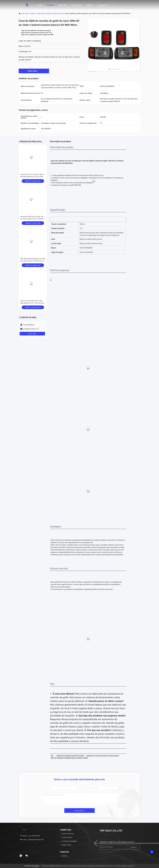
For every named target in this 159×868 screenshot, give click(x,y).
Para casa (25, 13)
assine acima (134, 847)
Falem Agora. (34, 71)
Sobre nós (63, 5)
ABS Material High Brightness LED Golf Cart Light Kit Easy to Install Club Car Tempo (33, 261)
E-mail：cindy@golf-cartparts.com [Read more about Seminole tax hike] (32, 840)
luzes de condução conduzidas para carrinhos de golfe (69, 758)
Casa (40, 5)
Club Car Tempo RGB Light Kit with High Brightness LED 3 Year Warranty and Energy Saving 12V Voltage (32, 303)
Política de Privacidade (32, 866)
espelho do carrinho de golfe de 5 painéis (70, 756)
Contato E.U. (77, 5)
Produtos (50, 5)
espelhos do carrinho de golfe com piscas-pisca (103, 756)
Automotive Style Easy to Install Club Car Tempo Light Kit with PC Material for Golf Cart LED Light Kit (33, 219)
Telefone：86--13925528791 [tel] (30, 836)
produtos (32, 13)
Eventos (89, 5)
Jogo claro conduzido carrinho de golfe (50, 13)
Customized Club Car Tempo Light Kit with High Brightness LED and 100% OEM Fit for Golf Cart (32, 177)
